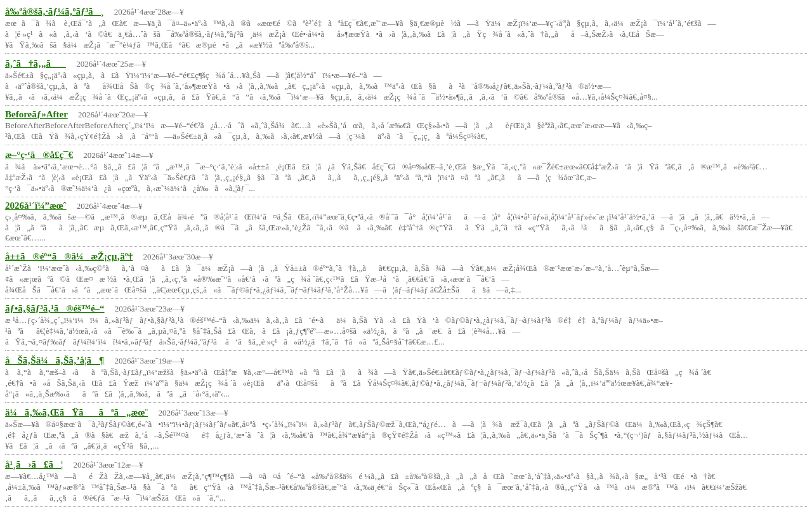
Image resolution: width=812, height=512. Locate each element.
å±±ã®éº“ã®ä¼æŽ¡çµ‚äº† (69, 256)
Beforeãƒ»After (36, 114)
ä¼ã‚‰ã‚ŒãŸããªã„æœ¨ (76, 412)
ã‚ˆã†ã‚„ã (36, 63)
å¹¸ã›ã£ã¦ (34, 464)
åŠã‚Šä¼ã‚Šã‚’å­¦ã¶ (55, 360)
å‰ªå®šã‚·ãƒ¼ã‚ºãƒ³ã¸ (54, 11)
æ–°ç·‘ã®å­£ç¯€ (39, 155)
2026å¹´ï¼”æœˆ (36, 206)
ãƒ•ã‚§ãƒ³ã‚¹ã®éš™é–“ (55, 308)
